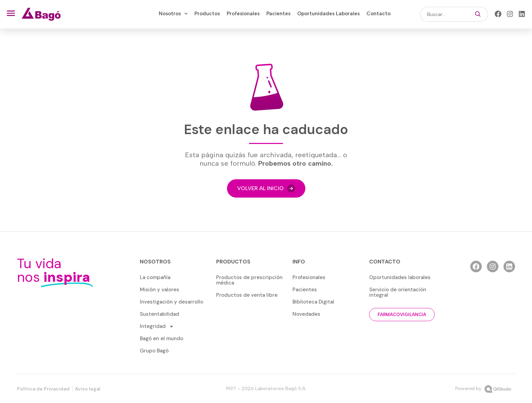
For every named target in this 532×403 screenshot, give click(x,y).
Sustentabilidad (159, 314)
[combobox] (444, 14)
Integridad (157, 326)
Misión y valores (159, 290)
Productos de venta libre (247, 295)
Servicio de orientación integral (398, 292)
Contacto (378, 14)
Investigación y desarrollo (172, 302)
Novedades (306, 314)
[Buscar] (478, 14)
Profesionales (243, 14)
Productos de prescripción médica (249, 280)
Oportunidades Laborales (328, 14)
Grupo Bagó (154, 351)
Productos (207, 14)
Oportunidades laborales (400, 277)
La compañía (155, 277)
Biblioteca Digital (313, 302)
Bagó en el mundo (161, 338)
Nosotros (173, 14)
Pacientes (278, 14)
